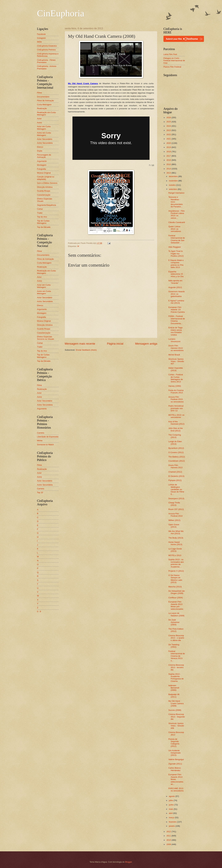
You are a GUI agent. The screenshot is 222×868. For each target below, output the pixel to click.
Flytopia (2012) (175, 480)
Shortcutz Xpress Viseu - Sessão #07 (176, 361)
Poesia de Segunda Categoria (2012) (174, 743)
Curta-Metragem (44, 105)
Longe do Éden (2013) (175, 443)
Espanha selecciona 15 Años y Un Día (176, 274)
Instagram (41, 38)
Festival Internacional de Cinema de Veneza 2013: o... (177, 656)
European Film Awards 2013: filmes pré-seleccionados (176, 605)
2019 (169, 147)
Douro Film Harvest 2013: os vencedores (176, 348)
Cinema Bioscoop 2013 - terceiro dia (176, 667)
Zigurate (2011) (175, 764)
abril (171, 813)
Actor (39, 119)
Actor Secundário (45, 139)
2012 (169, 832)
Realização (42, 108)
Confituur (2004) (176, 598)
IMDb (39, 42)
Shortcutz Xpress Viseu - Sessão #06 (176, 726)
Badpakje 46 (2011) (174, 696)
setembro (173, 189)
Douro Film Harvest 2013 (175, 466)
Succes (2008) (175, 710)
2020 (169, 143)
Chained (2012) (175, 472)
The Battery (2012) (177, 457)
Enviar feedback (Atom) (86, 350)
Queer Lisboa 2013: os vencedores (175, 229)
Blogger (129, 862)
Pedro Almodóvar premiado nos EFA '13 (176, 408)
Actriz (39, 123)
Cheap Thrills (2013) (174, 504)
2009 (169, 844)
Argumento (42, 161)
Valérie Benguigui (176, 759)
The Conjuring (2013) (175, 436)
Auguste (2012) (175, 287)
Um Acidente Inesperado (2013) (174, 753)
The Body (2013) (176, 538)
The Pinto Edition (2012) (176, 630)
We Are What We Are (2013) (176, 532)
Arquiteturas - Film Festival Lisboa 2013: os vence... (176, 214)
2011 (169, 836)
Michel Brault (174, 355)
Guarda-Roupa (44, 191)
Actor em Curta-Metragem (44, 128)
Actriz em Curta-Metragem (44, 134)
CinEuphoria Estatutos (47, 46)
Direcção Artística (45, 187)
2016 (169, 160)
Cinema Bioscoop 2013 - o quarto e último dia (176, 638)
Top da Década (44, 227)
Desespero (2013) (176, 498)
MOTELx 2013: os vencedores (176, 416)
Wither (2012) (174, 520)
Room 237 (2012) (176, 509)
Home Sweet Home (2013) (175, 543)
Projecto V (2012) (176, 571)
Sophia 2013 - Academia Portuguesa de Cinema (176, 678)
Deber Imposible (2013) (176, 369)
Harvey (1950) (175, 386)
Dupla (40, 151)
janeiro (172, 826)
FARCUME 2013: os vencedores (176, 790)
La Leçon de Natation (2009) (176, 614)
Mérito (40, 441)
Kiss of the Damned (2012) (176, 423)
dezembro (174, 176)
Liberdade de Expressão (48, 437)
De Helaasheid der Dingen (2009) (177, 592)
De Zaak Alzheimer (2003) (174, 622)
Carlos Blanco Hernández (175, 769)
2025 (169, 122)
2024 (169, 126)
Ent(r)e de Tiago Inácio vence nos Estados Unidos (175, 331)
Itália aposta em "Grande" (175, 282)
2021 (169, 139)
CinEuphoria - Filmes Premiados (46, 61)
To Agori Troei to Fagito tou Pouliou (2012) (176, 254)
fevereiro (173, 822)
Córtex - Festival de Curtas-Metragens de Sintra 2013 (176, 378)
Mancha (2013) (175, 587)
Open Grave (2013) (174, 526)
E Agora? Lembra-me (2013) (176, 302)
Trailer (40, 213)
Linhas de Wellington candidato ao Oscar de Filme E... (176, 489)
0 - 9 (39, 611)
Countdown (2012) (177, 461)
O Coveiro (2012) (176, 452)
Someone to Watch (45, 445)
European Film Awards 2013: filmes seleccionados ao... (176, 779)
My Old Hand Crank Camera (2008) (176, 703)
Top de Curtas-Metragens (43, 222)
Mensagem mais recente (80, 344)
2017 (169, 156)
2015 (169, 164)
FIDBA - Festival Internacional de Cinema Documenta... (177, 320)
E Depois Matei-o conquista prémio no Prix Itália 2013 (176, 264)
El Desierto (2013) (176, 476)
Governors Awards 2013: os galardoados (177, 294)
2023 (169, 130)
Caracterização (44, 195)
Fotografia (41, 169)
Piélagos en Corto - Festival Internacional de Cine (174, 61)
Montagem (42, 165)
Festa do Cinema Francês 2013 (176, 391)
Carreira (41, 433)
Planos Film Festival (172, 67)
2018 (169, 152)
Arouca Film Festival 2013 (175, 515)
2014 (169, 169)
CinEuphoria (61, 13)
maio (171, 809)
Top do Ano (42, 217)
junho (172, 805)
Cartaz (40, 209)
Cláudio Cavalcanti (177, 222)
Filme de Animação (45, 101)
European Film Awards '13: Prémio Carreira (177, 310)
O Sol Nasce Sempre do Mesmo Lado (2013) (175, 579)
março (172, 818)
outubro (172, 185)
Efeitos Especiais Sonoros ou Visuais (46, 338)
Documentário (43, 97)
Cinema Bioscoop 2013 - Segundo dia (177, 717)
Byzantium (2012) (176, 448)
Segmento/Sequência (46, 205)
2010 (169, 840)
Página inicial (115, 344)
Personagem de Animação (44, 156)
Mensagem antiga (146, 344)
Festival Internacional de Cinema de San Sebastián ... (177, 239)
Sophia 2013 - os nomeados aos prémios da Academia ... (176, 563)
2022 (169, 134)
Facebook (41, 34)
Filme (39, 93)
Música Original (44, 173)
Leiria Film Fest (170, 54)
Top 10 (40, 492)
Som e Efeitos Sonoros (47, 183)
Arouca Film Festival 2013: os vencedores (176, 399)
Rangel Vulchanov (176, 193)
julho (171, 800)
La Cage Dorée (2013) (175, 550)
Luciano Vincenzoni (174, 340)
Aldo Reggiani (175, 247)
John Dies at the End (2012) (176, 429)
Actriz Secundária (45, 143)
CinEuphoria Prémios (46, 50)
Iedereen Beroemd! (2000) (174, 688)
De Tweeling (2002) (174, 646)
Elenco (40, 147)
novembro (174, 181)
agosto (172, 796)
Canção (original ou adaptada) (46, 178)
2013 (169, 173)
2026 (169, 118)
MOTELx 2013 (175, 555)
